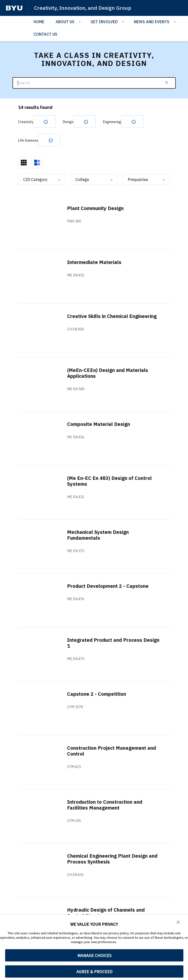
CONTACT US (45, 34)
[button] (178, 922)
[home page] (14, 8)
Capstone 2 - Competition (97, 694)
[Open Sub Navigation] (80, 21)
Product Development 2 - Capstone (108, 586)
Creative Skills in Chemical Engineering (112, 316)
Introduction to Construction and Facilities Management (106, 805)
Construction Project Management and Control (112, 751)
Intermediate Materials (95, 262)
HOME (39, 22)
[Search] (94, 83)
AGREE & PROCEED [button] (94, 972)
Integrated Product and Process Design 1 (105, 643)
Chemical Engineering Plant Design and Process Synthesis (112, 859)
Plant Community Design (96, 208)
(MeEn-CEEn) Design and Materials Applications (108, 373)
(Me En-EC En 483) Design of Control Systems (110, 481)
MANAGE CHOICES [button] (94, 955)
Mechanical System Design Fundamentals (98, 535)
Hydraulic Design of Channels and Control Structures (106, 913)
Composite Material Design (99, 424)
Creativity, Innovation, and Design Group (83, 8)
